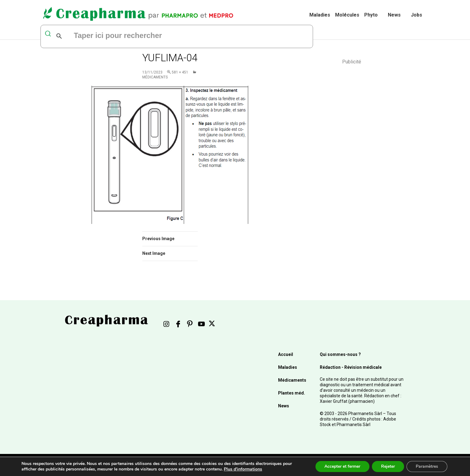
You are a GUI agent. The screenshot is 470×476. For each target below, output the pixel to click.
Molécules (347, 15)
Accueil (286, 354)
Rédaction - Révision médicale (351, 367)
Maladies (320, 15)
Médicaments (292, 380)
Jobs (417, 15)
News (394, 15)
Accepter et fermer (342, 466)
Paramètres (427, 466)
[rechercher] (148, 36)
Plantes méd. (292, 393)
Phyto (371, 15)
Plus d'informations (243, 469)
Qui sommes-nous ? (340, 354)
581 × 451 (180, 72)
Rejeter (388, 466)
